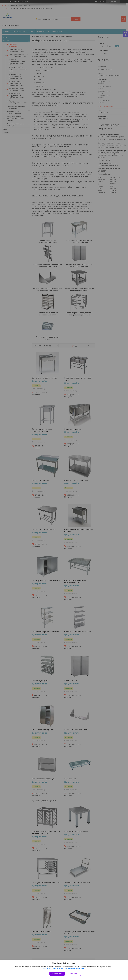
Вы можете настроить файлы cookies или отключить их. (63, 969)
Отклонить (74, 974)
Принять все (57, 974)
